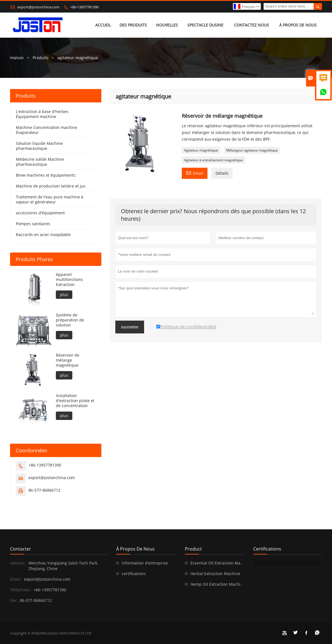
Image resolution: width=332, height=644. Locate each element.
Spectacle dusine (205, 25)
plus (64, 295)
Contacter (21, 549)
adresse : (19, 563)
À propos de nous (298, 25)
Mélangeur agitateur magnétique (252, 150)
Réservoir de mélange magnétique (68, 360)
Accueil (103, 25)
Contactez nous (251, 25)
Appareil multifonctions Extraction (69, 280)
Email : (16, 579)
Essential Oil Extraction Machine (221, 563)
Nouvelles (167, 25)
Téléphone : (21, 590)
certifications (134, 574)
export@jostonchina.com (38, 7)
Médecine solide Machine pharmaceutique (40, 162)
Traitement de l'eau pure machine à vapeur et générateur (50, 199)
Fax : (14, 600)
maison (17, 58)
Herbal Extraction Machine (215, 574)
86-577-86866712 (44, 490)
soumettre (130, 327)
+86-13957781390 (84, 7)
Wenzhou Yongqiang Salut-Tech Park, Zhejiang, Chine (63, 566)
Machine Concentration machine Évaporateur (46, 130)
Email (195, 173)
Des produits (133, 25)
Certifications (267, 549)
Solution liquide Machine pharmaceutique (39, 146)
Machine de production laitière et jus (51, 186)
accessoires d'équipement (40, 213)
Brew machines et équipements (46, 175)
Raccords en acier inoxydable (43, 235)
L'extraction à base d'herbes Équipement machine (42, 114)
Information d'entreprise (145, 563)
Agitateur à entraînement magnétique (213, 160)
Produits (40, 58)
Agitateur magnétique (201, 150)
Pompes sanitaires (33, 224)
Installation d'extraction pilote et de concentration (75, 401)
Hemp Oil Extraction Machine (218, 584)
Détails (222, 173)
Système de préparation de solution (70, 320)
